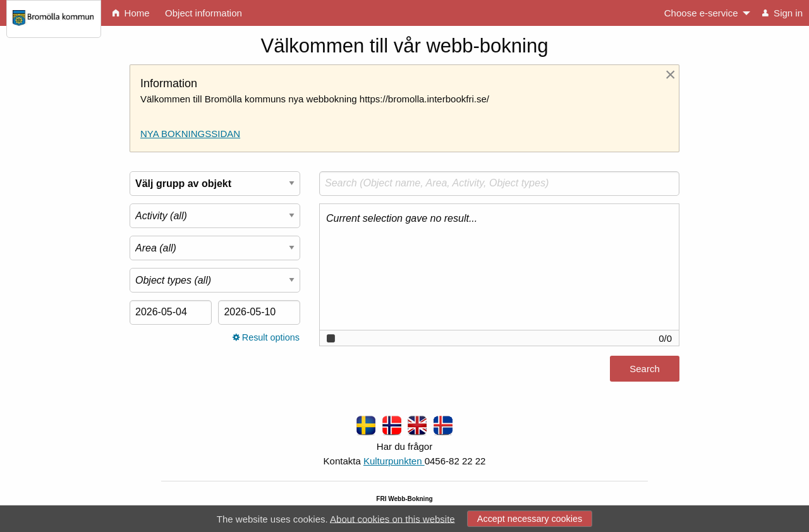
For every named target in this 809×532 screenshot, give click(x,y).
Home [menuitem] (131, 13)
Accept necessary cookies (530, 519)
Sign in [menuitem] (782, 13)
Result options (266, 337)
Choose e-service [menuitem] (701, 13)
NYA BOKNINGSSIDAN (190, 134)
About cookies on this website (392, 518)
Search (645, 369)
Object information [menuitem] (204, 13)
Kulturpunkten (394, 461)
